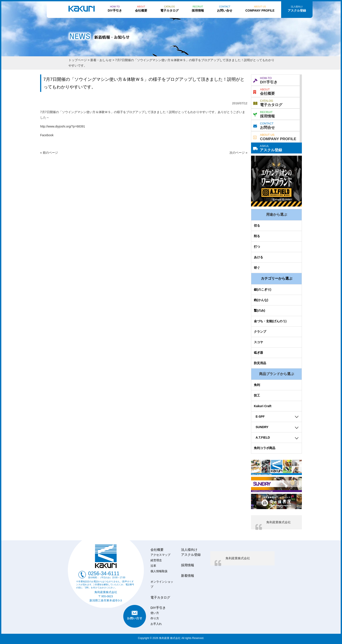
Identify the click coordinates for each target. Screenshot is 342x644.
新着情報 (188, 576)
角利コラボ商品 (265, 448)
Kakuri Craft (263, 406)
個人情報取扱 (159, 571)
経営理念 (156, 560)
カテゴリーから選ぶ (277, 278)
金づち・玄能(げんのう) (270, 321)
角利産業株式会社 (279, 522)
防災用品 (260, 363)
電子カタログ (268, 103)
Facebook (47, 135)
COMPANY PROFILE (275, 137)
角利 (257, 385)
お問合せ (264, 125)
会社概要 (264, 91)
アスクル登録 (268, 148)
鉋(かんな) (261, 300)
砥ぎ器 (258, 353)
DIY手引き (265, 80)
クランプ (260, 332)
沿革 (153, 566)
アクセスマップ (160, 555)
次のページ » (238, 153)
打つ (257, 247)
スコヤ (258, 342)
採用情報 (264, 114)
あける (258, 257)
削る (257, 236)
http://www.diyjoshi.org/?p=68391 (63, 126)
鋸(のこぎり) (262, 289)
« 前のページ (49, 153)
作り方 (155, 618)
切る (257, 226)
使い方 (155, 613)
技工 (257, 395)
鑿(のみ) (259, 310)
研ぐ (257, 268)
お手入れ (156, 624)
